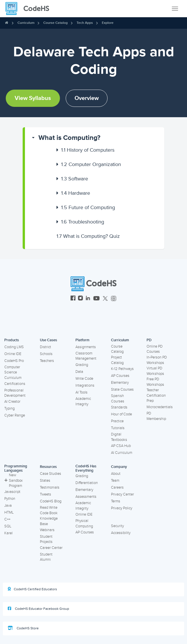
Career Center (51, 548)
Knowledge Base (49, 521)
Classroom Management (86, 356)
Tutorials (118, 428)
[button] (95, 138)
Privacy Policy (122, 508)
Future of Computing (88, 207)
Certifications (15, 384)
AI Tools (81, 392)
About (116, 474)
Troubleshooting (83, 222)
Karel (8, 533)
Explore (108, 23)
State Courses (122, 390)
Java (8, 506)
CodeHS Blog (51, 501)
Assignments (86, 347)
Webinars (47, 530)
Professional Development (15, 393)
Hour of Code (121, 414)
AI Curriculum (122, 453)
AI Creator (12, 402)
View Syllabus (33, 98)
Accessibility (121, 533)
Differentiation (87, 483)
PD (149, 340)
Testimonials (50, 487)
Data (79, 372)
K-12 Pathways (122, 369)
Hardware (76, 193)
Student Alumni (46, 557)
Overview (87, 98)
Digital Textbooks (119, 437)
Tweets (45, 494)
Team (115, 481)
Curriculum (26, 23)
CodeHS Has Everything (86, 468)
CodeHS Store (23, 628)
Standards (119, 407)
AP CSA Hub (121, 446)
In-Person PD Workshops (157, 360)
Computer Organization (91, 164)
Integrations (85, 385)
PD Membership (156, 416)
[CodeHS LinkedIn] (88, 299)
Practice (117, 421)
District (45, 347)
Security (117, 526)
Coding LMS (14, 347)
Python (10, 499)
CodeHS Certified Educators (32, 589)
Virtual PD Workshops (155, 371)
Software (75, 179)
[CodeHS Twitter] (105, 299)
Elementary (120, 383)
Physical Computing (84, 524)
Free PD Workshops (155, 382)
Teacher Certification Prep (156, 395)
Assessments (86, 497)
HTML (9, 512)
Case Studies (50, 474)
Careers (117, 487)
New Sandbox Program (13, 480)
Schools (46, 354)
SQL (8, 526)
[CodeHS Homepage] (30, 9)
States (45, 481)
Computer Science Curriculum (13, 372)
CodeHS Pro (14, 361)
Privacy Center (122, 494)
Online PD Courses (155, 349)
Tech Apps (85, 23)
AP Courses (120, 376)
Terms (116, 501)
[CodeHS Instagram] (80, 299)
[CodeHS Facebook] (73, 299)
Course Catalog (55, 23)
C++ (7, 519)
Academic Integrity (83, 401)
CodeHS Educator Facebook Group (38, 609)
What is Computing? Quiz (88, 236)
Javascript (12, 492)
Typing (9, 408)
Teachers (47, 361)
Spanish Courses (118, 399)
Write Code (84, 379)
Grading (82, 365)
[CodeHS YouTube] (97, 299)
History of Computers (88, 150)
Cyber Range (15, 415)
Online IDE (13, 354)
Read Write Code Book (49, 510)
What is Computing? (69, 138)
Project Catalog (117, 360)
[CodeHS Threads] (114, 299)
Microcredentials (160, 407)
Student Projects (46, 539)
